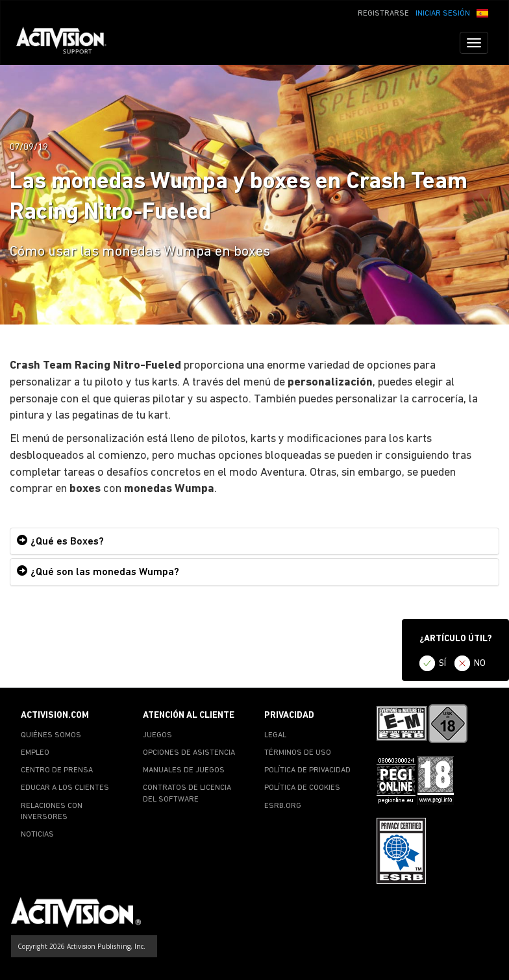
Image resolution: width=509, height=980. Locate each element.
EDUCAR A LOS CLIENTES (65, 788)
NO (480, 664)
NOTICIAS (37, 835)
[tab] (255, 542)
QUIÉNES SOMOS (51, 735)
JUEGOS (157, 735)
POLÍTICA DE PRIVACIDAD (307, 770)
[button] (482, 12)
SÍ (442, 664)
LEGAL (275, 735)
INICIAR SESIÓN (443, 14)
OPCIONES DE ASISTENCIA (189, 753)
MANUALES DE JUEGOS (184, 770)
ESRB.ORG (283, 806)
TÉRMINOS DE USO (298, 753)
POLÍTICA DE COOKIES (302, 788)
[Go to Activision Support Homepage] (68, 43)
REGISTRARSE (383, 14)
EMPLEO (35, 753)
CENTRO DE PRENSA (57, 770)
